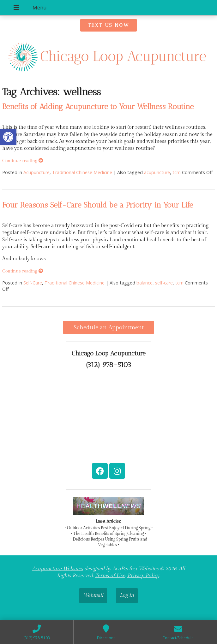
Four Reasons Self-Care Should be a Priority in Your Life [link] (98, 205)
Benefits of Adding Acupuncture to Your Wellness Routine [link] (98, 106)
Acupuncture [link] (36, 172)
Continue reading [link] (23, 161)
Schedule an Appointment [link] (109, 327)
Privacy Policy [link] (143, 576)
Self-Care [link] (33, 283)
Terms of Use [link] (110, 576)
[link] (8, 137)
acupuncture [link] (157, 172)
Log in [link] (127, 595)
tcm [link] (177, 172)
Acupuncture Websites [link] (58, 569)
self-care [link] (164, 283)
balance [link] (145, 283)
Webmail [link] (93, 595)
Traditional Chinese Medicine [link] (82, 172)
